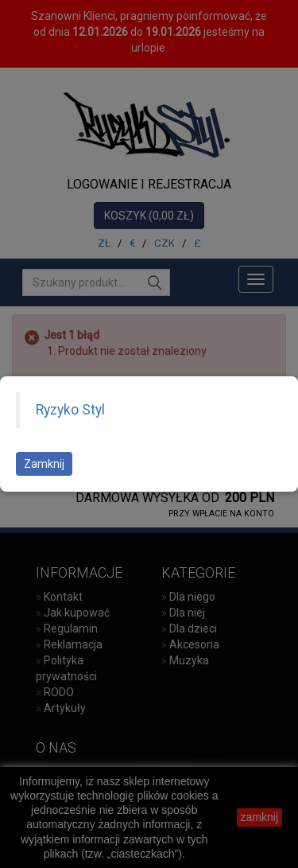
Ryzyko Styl (70, 410)
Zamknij (44, 464)
